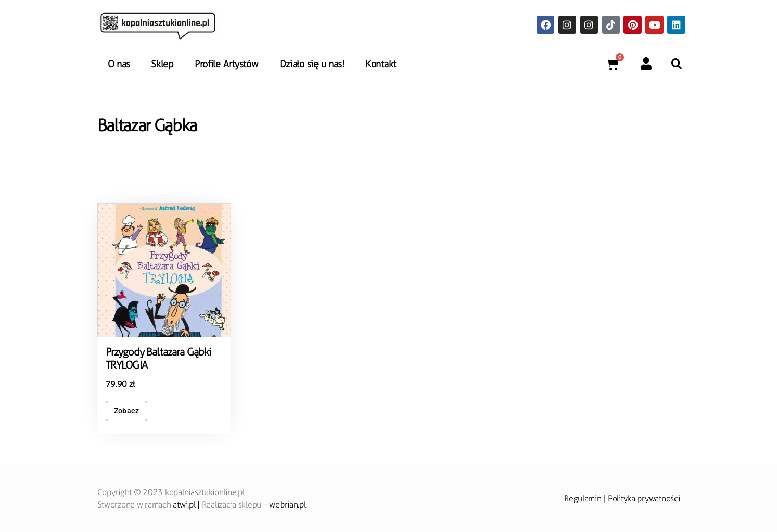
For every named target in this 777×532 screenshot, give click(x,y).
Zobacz (127, 411)
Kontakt (381, 64)
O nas (119, 64)
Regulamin (583, 498)
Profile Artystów (227, 64)
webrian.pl (287, 505)
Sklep (162, 64)
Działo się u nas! (312, 64)
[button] (677, 64)
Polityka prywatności (644, 498)
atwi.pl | (187, 505)
